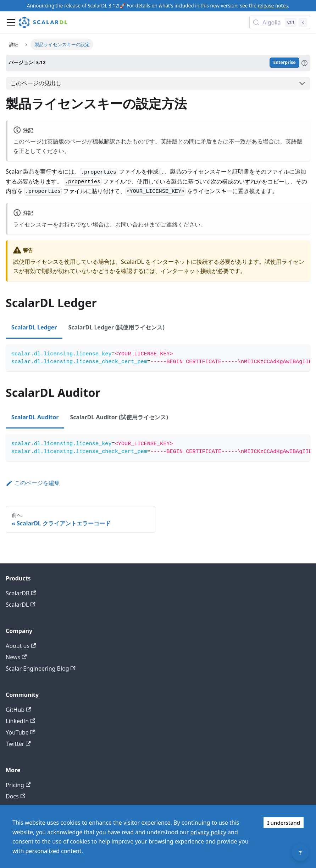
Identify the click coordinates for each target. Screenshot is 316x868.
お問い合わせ (132, 224)
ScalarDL (21, 605)
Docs (15, 796)
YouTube (20, 732)
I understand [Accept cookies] (284, 823)
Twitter (18, 744)
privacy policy (208, 832)
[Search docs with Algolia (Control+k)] (280, 22)
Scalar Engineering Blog (41, 668)
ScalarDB (21, 593)
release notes (273, 6)
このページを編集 (33, 483)
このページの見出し (36, 83)
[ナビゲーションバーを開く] (11, 22)
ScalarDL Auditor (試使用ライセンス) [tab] (119, 417)
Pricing (18, 785)
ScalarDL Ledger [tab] (34, 327)
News (16, 657)
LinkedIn (20, 721)
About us (21, 646)
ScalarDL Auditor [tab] (35, 417)
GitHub (18, 710)
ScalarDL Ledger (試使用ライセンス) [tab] (116, 327)
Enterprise (284, 63)
